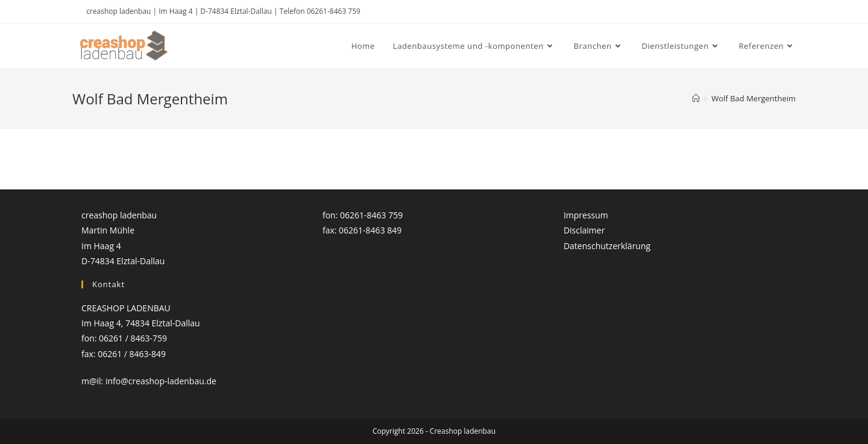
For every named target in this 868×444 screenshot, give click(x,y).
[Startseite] (696, 98)
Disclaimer (584, 230)
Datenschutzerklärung (607, 246)
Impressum (586, 215)
